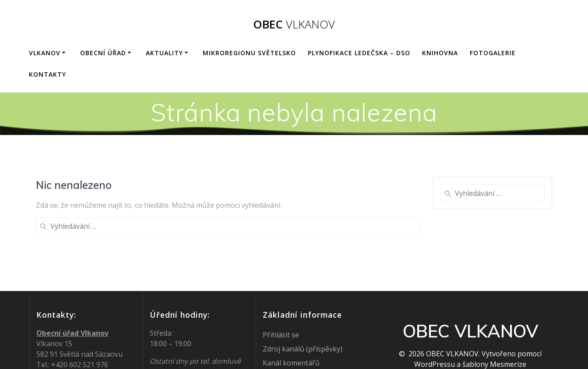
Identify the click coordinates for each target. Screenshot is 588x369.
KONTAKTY (48, 74)
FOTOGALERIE (493, 53)
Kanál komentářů (291, 331)
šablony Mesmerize (494, 332)
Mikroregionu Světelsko (249, 53)
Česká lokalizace (289, 345)
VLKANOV (45, 53)
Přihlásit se (281, 303)
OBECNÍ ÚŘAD (103, 53)
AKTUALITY (164, 53)
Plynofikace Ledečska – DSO (359, 53)
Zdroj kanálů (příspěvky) (303, 317)
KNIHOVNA (440, 53)
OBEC (294, 25)
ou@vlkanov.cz (84, 343)
